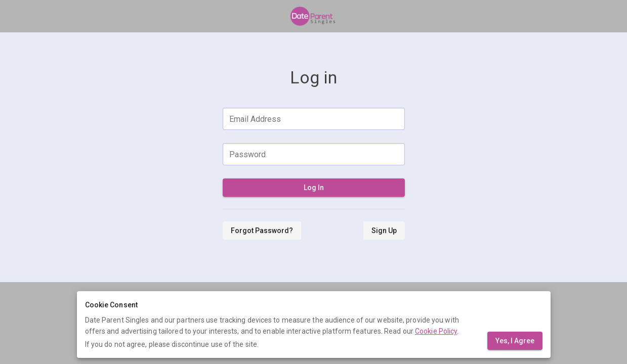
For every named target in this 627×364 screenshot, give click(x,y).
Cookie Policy (436, 331)
